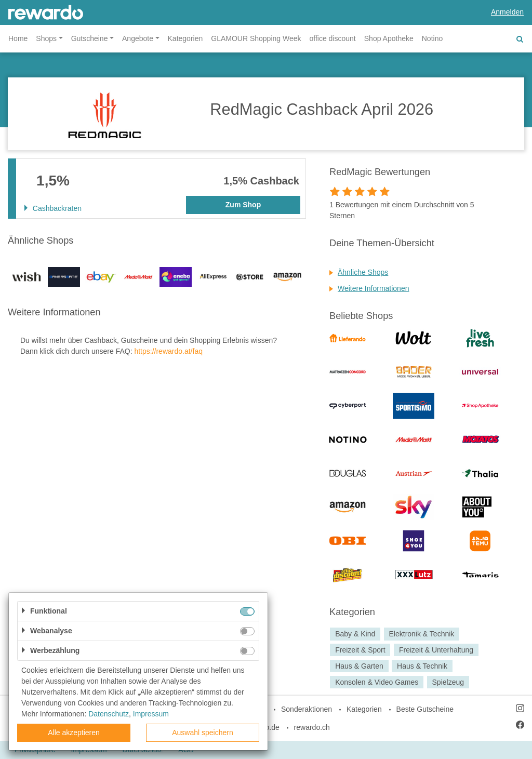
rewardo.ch (312, 727)
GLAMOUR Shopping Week (256, 38)
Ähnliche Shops (363, 272)
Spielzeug (448, 682)
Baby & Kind (355, 634)
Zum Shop (243, 205)
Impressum (151, 714)
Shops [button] (46, 38)
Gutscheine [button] (90, 38)
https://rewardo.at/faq (168, 351)
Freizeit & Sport (360, 650)
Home (18, 38)
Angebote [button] (138, 38)
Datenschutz (109, 714)
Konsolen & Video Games (377, 682)
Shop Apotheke (389, 38)
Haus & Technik (422, 666)
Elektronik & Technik (422, 634)
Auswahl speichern (203, 733)
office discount (333, 38)
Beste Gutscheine (425, 709)
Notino (432, 38)
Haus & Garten (359, 666)
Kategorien (185, 38)
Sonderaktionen (307, 709)
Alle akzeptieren (74, 733)
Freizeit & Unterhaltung (436, 650)
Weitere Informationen (373, 288)
